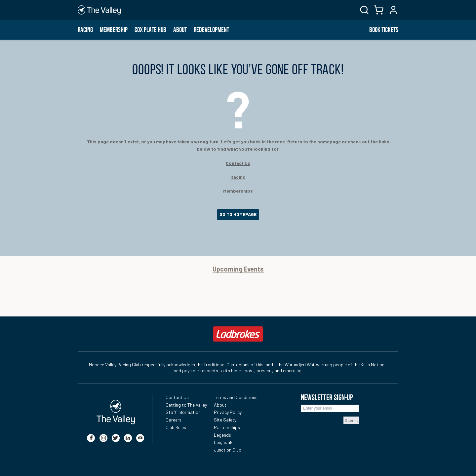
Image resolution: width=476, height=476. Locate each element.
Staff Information (183, 412)
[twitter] (116, 438)
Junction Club (228, 450)
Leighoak (223, 442)
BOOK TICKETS (384, 30)
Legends (222, 435)
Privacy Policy (228, 412)
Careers (174, 420)
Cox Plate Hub (150, 30)
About (180, 30)
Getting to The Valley (186, 405)
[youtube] (140, 438)
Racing (85, 30)
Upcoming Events (238, 269)
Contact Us (177, 397)
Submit (351, 420)
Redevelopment (211, 30)
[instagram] (103, 438)
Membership (114, 30)
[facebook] (91, 438)
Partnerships (227, 427)
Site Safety (225, 420)
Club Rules (176, 427)
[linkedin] (128, 438)
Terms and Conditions (236, 397)
